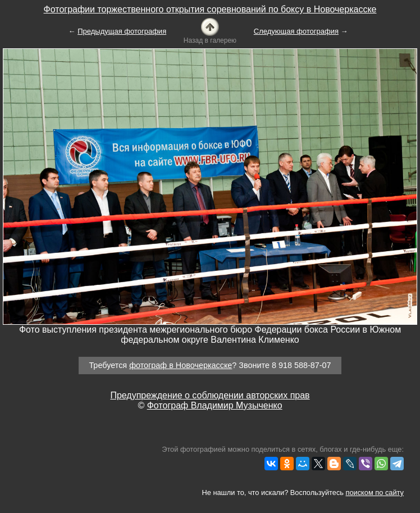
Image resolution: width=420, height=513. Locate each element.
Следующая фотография (296, 31)
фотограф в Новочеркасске (181, 365)
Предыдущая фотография (122, 31)
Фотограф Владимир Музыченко (215, 405)
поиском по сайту (375, 492)
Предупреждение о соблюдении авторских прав (210, 395)
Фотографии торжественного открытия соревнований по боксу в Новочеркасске (210, 9)
